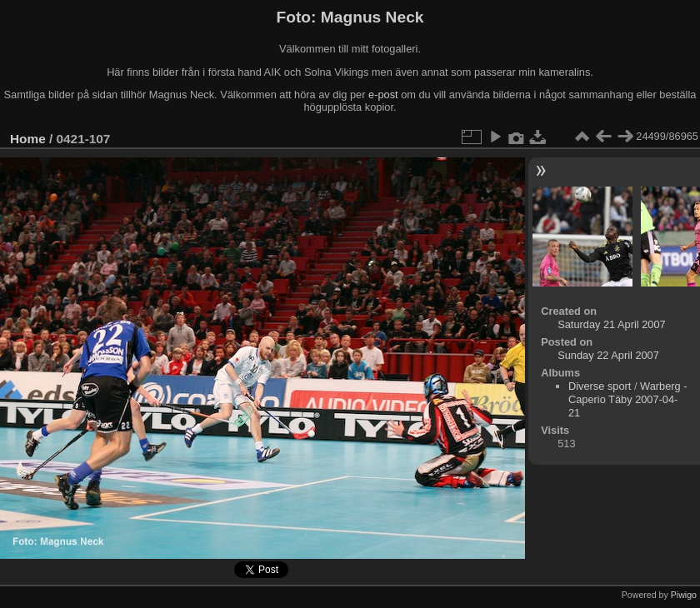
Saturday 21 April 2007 (611, 324)
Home (28, 139)
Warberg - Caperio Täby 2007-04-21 (627, 399)
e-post (383, 95)
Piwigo (684, 595)
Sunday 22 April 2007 (608, 355)
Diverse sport (600, 386)
